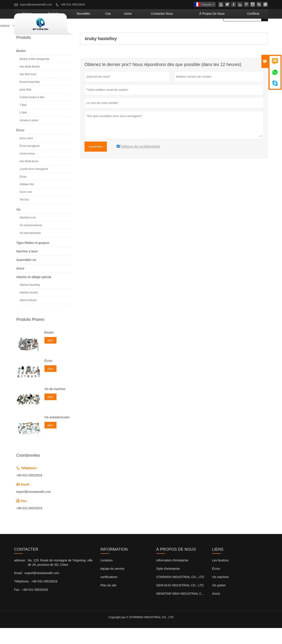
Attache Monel (28, 316)
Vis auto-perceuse (30, 249)
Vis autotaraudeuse (31, 241)
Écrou (20, 146)
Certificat (257, 30)
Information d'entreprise (172, 576)
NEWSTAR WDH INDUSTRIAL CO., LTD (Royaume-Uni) (195, 610)
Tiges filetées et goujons (33, 259)
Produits (23, 42)
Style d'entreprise (168, 585)
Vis (18, 225)
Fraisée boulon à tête (32, 113)
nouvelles (128, 30)
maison (85, 30)
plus (51, 356)
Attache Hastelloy (30, 301)
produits (105, 30)
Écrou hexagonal (29, 162)
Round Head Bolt (29, 98)
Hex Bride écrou (29, 177)
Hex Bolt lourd (28, 90)
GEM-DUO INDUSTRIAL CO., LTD (180, 601)
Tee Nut (24, 216)
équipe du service (113, 585)
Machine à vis (27, 234)
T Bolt (23, 121)
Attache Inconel (29, 309)
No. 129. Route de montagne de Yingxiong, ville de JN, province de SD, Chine (60, 578)
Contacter (26, 565)
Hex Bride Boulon (30, 83)
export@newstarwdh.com (36, 4)
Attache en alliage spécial (34, 293)
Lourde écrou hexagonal (34, 185)
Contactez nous (187, 30)
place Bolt (25, 106)
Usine (161, 30)
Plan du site (108, 601)
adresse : (20, 576)
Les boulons (220, 576)
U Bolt (23, 129)
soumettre (96, 163)
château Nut (27, 200)
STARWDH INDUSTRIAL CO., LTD (180, 593)
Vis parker (219, 601)
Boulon (21, 67)
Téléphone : (22, 597)
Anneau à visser (29, 136)
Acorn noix (26, 208)
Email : (19, 589)
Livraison (107, 576)
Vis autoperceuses (57, 433)
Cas (146, 30)
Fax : (17, 606)
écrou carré (26, 154)
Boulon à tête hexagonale (34, 75)
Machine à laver (27, 267)
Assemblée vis (26, 276)
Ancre (20, 284)
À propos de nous (225, 30)
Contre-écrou (27, 170)
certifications (109, 593)
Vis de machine (55, 405)
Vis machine (220, 593)
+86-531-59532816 (73, 4)
